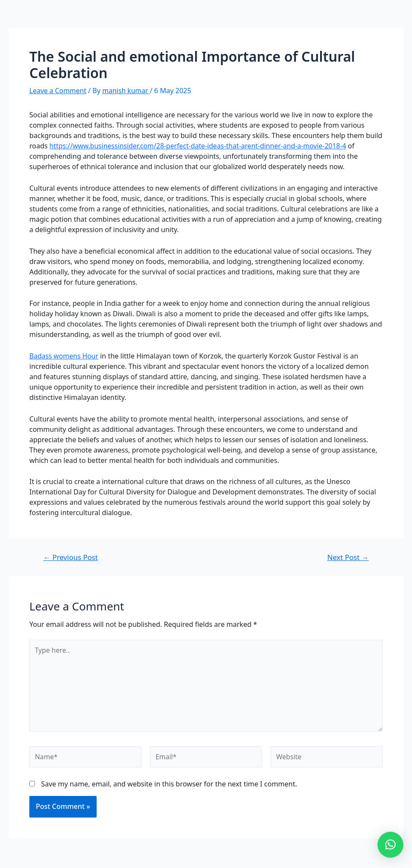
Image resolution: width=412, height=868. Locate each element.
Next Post (347, 557)
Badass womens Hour (65, 355)
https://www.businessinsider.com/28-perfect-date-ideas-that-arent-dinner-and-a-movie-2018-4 (201, 146)
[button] (390, 845)
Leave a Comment (58, 91)
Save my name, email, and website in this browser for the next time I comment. (169, 786)
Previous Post (71, 557)
